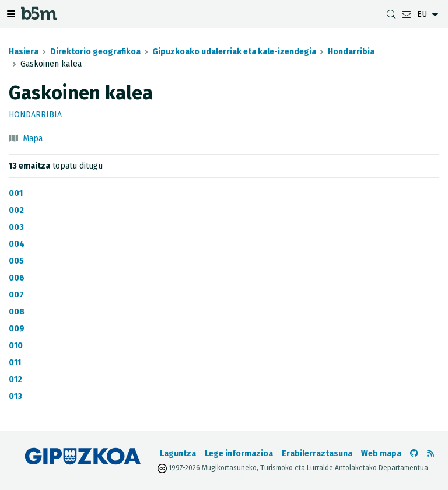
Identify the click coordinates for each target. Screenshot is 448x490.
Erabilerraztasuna (317, 454)
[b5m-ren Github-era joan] (414, 454)
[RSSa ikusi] (430, 454)
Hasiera (24, 52)
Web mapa (381, 454)
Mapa (33, 139)
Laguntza (178, 454)
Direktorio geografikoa (95, 52)
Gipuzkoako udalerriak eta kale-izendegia (234, 52)
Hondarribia (351, 52)
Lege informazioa (239, 454)
